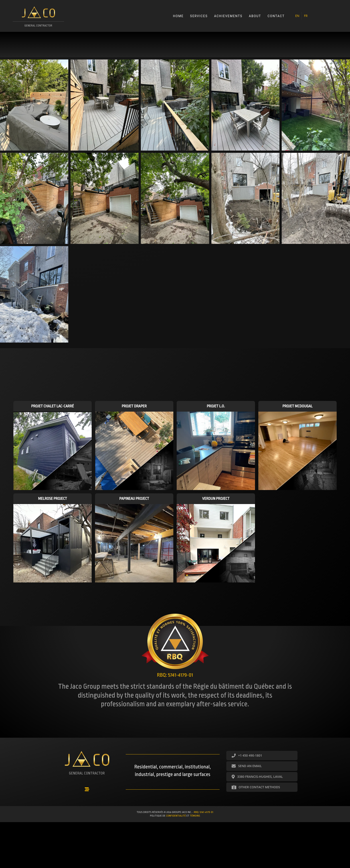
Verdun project (216, 499)
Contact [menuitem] (276, 16)
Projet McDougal (297, 407)
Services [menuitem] (199, 16)
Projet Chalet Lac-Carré (53, 407)
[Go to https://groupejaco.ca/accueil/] (39, 18)
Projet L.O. (216, 407)
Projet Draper (134, 407)
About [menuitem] (255, 16)
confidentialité (176, 815)
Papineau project (134, 499)
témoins (195, 815)
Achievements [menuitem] (228, 16)
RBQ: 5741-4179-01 (204, 812)
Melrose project (53, 499)
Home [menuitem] (178, 16)
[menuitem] (297, 16)
